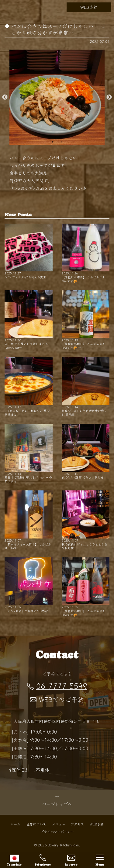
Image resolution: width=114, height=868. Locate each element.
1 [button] (53, 142)
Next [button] (109, 97)
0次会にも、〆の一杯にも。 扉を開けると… (29, 387)
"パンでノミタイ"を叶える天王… (29, 251)
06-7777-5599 (57, 685)
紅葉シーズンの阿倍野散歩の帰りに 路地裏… (86, 387)
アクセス (77, 824)
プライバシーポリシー (57, 831)
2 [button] (62, 142)
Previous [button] (5, 97)
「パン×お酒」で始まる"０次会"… (29, 585)
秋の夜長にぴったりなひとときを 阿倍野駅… (86, 520)
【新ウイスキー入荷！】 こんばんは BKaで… (29, 520)
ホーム (15, 824)
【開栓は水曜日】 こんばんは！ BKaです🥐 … (86, 253)
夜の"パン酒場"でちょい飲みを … (86, 452)
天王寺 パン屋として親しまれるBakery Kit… (29, 320)
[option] (57, 97)
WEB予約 (89, 7)
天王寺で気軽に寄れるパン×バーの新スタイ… (29, 453)
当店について (36, 824)
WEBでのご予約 (57, 699)
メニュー (59, 824)
